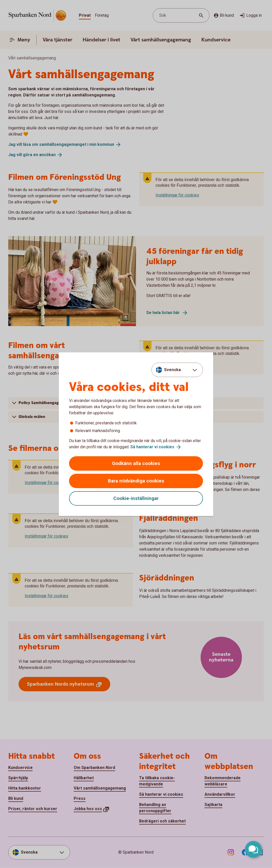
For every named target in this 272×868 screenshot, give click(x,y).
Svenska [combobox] (172, 370)
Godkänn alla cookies (136, 463)
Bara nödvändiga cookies (136, 481)
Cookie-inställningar (136, 498)
